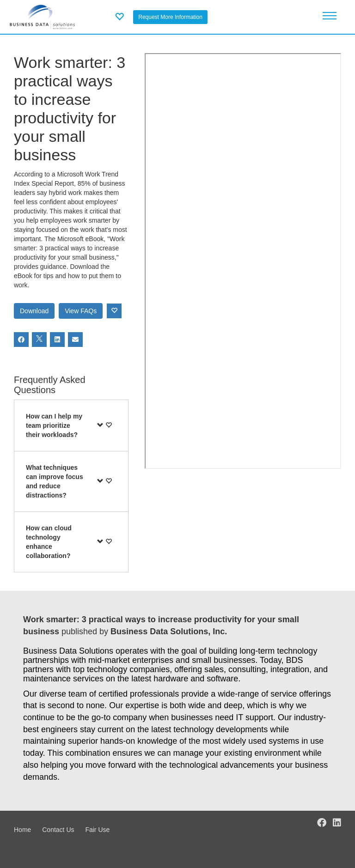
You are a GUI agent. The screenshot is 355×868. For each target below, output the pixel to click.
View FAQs (81, 311)
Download (34, 311)
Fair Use (97, 830)
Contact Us (58, 830)
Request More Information (170, 17)
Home (22, 830)
